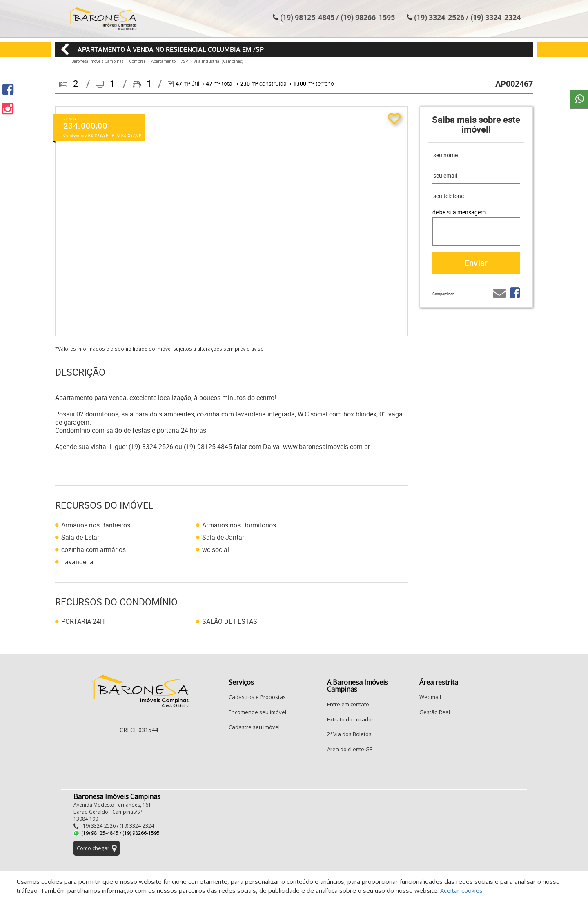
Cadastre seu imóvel (254, 727)
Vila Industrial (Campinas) (218, 61)
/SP (185, 61)
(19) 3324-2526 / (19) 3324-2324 (467, 17)
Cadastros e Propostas (257, 697)
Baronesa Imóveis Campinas (97, 61)
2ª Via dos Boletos (349, 734)
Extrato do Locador (350, 719)
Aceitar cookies (461, 890)
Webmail (430, 697)
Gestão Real (435, 712)
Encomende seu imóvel (257, 712)
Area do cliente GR (350, 749)
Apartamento (163, 61)
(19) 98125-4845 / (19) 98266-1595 (337, 17)
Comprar (137, 61)
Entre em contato (348, 704)
